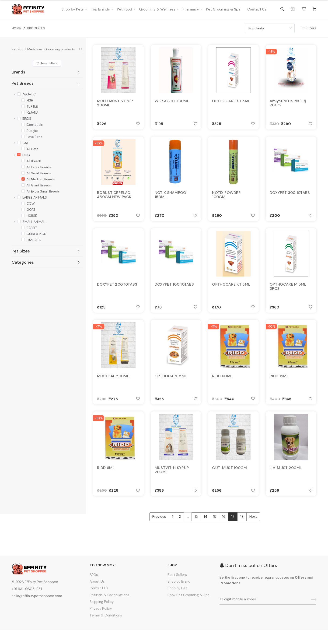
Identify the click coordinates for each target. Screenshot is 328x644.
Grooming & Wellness (157, 9)
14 (205, 531)
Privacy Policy (101, 623)
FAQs (94, 589)
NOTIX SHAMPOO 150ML (171, 199)
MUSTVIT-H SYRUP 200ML (172, 482)
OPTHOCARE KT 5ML (231, 291)
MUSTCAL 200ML (113, 385)
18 (242, 531)
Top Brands (100, 9)
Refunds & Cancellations (109, 609)
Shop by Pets (73, 9)
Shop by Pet (177, 602)
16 (224, 531)
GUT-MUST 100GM (229, 480)
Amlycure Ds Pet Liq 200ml (288, 104)
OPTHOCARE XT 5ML (231, 102)
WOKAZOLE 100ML (172, 102)
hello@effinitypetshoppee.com (37, 610)
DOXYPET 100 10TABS (174, 291)
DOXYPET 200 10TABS (117, 291)
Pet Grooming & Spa (223, 9)
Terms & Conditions (106, 630)
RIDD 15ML (279, 385)
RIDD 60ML (222, 385)
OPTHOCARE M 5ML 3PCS (288, 293)
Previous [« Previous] (159, 531)
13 (196, 531)
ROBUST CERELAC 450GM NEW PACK (114, 199)
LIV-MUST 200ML (286, 480)
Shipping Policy (102, 616)
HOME (16, 28)
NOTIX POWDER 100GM (226, 199)
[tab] (47, 72)
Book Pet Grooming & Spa (188, 609)
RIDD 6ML (106, 480)
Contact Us (257, 9)
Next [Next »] (253, 531)
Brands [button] (46, 72)
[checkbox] (19, 93)
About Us (97, 596)
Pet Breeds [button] (46, 83)
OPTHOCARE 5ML (171, 385)
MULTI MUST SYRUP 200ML (115, 104)
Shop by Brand (179, 596)
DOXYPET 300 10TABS (290, 196)
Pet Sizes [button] (46, 251)
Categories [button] (46, 262)
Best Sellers (177, 589)
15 (215, 531)
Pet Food (124, 9)
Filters (309, 28)
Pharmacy (191, 9)
